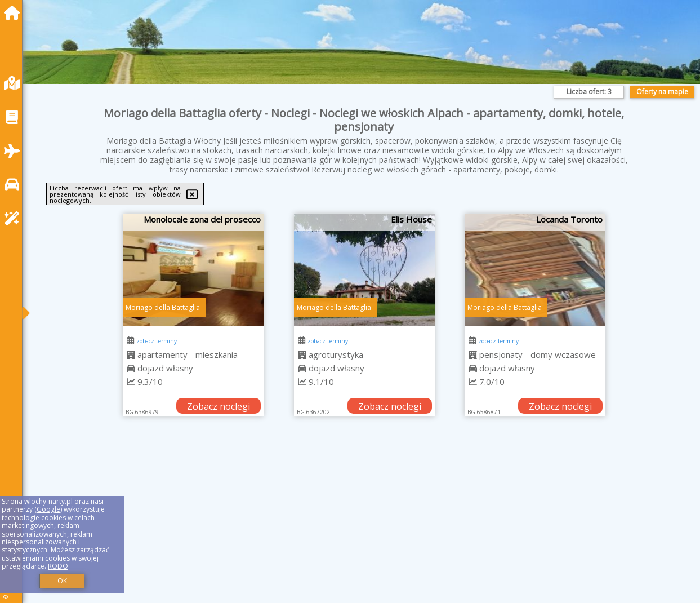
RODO (58, 566)
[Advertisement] (364, 524)
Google (48, 509)
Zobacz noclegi (219, 406)
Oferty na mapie (662, 92)
